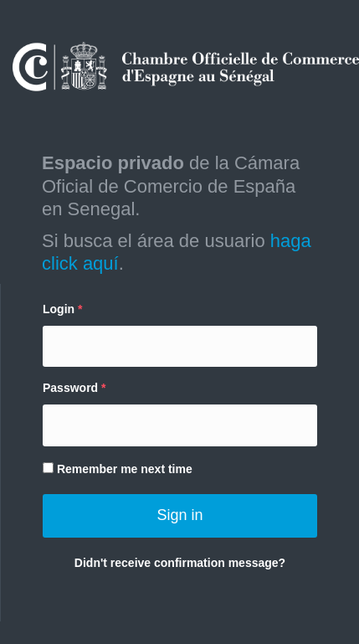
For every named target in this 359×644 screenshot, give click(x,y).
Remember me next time (118, 469)
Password (70, 388)
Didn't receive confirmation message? (180, 563)
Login (59, 309)
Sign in (179, 515)
